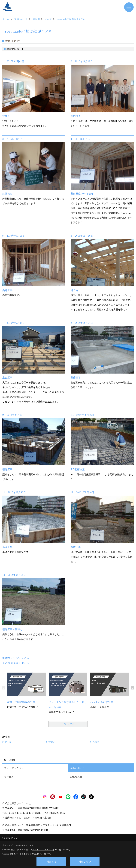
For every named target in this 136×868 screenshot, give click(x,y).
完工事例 (9, 777)
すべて (8, 742)
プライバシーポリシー (42, 850)
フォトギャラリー (14, 768)
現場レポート (77, 768)
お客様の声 (76, 777)
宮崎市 (52, 742)
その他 (96, 742)
